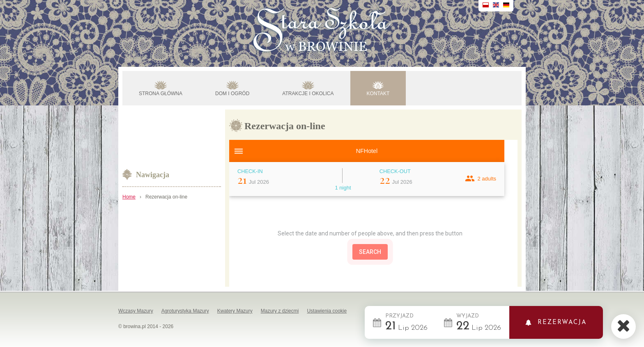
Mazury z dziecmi (280, 311)
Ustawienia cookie (327, 311)
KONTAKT (378, 94)
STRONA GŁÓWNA (161, 94)
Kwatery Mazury (235, 311)
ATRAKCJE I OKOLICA (308, 94)
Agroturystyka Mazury (185, 311)
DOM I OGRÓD (232, 94)
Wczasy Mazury (136, 311)
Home (129, 197)
